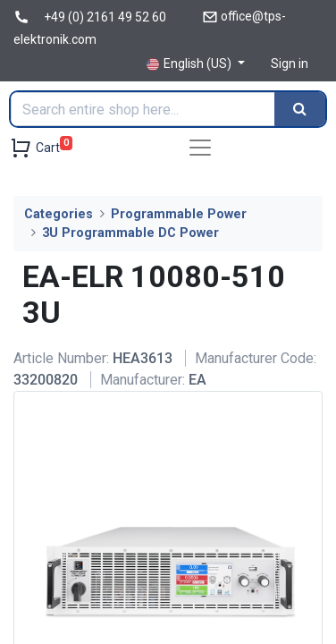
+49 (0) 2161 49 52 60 (105, 17)
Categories (59, 214)
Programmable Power (179, 214)
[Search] (300, 109)
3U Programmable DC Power (130, 233)
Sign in (290, 64)
